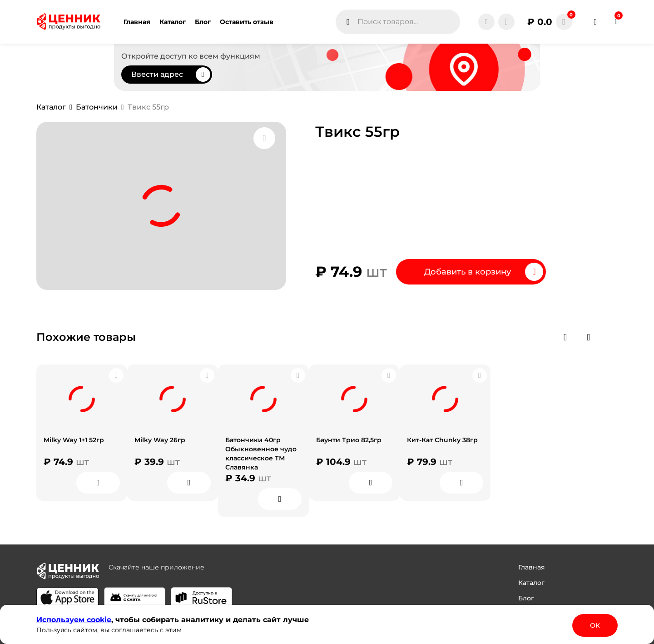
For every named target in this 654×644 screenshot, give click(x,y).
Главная (532, 567)
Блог (526, 598)
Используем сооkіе (74, 620)
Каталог (531, 583)
